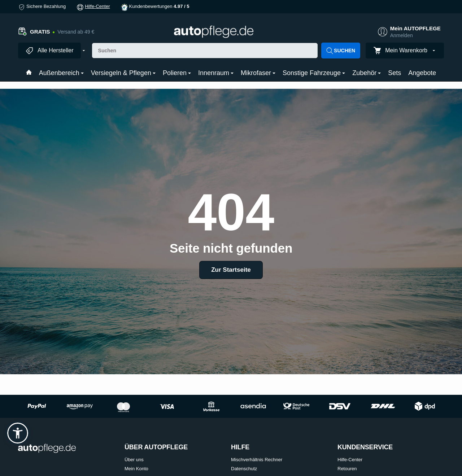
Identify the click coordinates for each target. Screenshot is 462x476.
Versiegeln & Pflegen (123, 73)
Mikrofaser (258, 73)
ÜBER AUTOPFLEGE (156, 447)
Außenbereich (61, 73)
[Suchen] (205, 51)
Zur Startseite (231, 270)
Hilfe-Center (97, 6)
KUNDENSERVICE (365, 447)
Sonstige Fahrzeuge (314, 73)
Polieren (177, 73)
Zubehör (367, 73)
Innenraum (216, 73)
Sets (395, 73)
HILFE (240, 447)
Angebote (422, 73)
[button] (18, 433)
